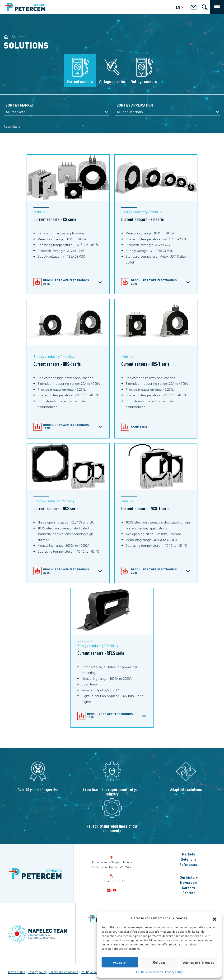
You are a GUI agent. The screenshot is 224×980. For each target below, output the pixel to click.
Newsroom (189, 882)
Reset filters (12, 127)
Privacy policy (174, 972)
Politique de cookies (149, 972)
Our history (189, 877)
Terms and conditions (64, 972)
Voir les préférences (198, 962)
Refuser (159, 962)
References (189, 864)
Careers (189, 888)
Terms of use (16, 972)
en (180, 7)
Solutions (189, 859)
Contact (189, 893)
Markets (189, 854)
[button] (215, 918)
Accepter (120, 962)
